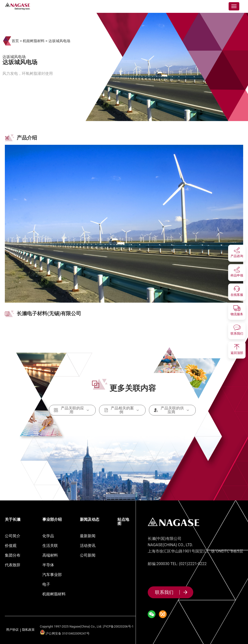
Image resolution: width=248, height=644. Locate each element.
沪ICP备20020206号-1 (118, 626)
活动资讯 (88, 546)
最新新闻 (88, 536)
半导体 (48, 565)
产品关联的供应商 (172, 410)
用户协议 (12, 630)
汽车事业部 (52, 575)
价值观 (11, 546)
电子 (46, 584)
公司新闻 (88, 555)
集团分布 (13, 555)
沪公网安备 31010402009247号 (65, 633)
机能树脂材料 (34, 41)
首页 (15, 41)
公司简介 (13, 536)
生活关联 (50, 546)
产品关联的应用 (72, 410)
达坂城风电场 (59, 41)
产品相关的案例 (122, 410)
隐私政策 (28, 630)
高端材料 (50, 555)
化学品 (48, 536)
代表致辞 (13, 565)
